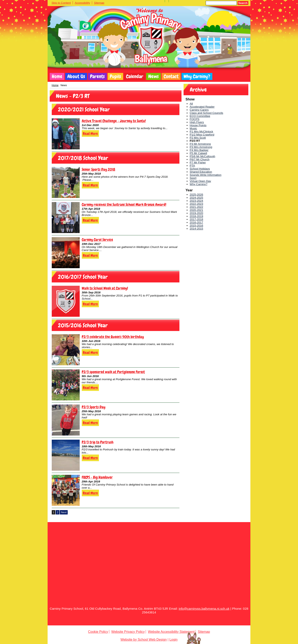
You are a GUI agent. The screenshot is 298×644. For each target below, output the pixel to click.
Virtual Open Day (200, 181)
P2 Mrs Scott (198, 138)
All (191, 104)
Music (193, 128)
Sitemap (99, 3)
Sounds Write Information (206, 175)
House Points (198, 125)
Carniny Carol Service (97, 240)
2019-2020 (196, 213)
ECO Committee (200, 116)
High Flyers (197, 122)
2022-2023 (196, 204)
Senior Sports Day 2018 (99, 169)
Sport (193, 178)
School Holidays (200, 169)
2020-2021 (196, 210)
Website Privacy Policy (128, 632)
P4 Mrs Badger (199, 150)
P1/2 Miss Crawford (202, 135)
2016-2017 (196, 222)
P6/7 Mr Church (200, 159)
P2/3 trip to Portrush (98, 442)
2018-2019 (196, 216)
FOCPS (195, 119)
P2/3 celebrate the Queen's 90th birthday (113, 337)
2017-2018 (196, 219)
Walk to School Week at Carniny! (105, 288)
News (153, 76)
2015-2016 (196, 226)
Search (243, 3)
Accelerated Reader (202, 107)
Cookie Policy (98, 632)
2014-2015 (196, 229)
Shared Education (201, 172)
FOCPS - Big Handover (97, 477)
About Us (76, 76)
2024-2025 (196, 198)
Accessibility (82, 3)
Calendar (135, 76)
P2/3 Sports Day (94, 407)
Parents (97, 76)
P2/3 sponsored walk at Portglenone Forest (113, 372)
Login (174, 640)
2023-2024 (196, 201)
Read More (90, 133)
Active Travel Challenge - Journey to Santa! (114, 121)
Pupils (115, 76)
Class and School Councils (207, 113)
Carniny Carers (199, 110)
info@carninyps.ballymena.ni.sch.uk (204, 609)
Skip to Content (61, 3)
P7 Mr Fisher (198, 162)
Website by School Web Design (144, 640)
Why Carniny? (197, 76)
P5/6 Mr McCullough (202, 156)
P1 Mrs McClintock (201, 132)
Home (57, 76)
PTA (192, 166)
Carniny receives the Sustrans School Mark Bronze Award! (124, 204)
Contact (171, 76)
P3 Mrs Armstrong (201, 147)
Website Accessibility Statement (171, 632)
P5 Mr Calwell (198, 153)
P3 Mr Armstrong (200, 144)
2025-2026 (196, 195)
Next (64, 512)
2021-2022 (196, 207)
